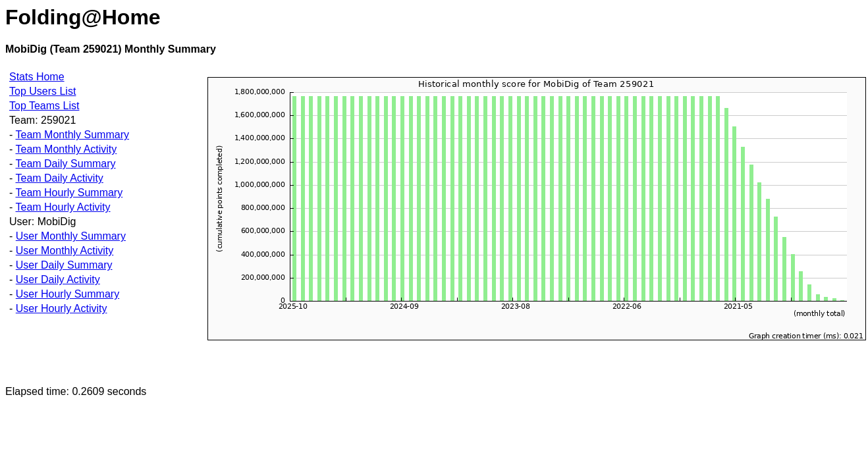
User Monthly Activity (65, 250)
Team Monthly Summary (72, 135)
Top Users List (42, 91)
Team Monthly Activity (66, 149)
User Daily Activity (58, 279)
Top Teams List (44, 106)
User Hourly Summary (68, 294)
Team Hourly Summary (69, 193)
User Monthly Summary (71, 236)
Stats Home (37, 77)
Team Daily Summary (65, 164)
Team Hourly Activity (63, 207)
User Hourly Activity (62, 308)
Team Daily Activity (59, 178)
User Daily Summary (64, 265)
